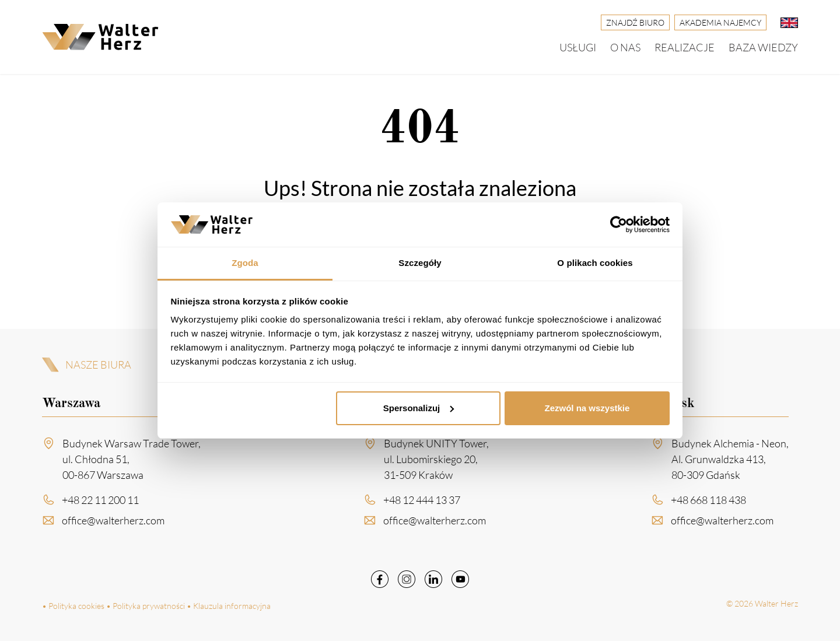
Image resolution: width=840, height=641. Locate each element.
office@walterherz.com (113, 523)
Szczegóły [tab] (420, 263)
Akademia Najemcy (720, 22)
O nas (625, 47)
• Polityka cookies (73, 606)
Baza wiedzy (763, 47)
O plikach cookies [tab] (595, 263)
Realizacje (685, 47)
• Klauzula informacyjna (229, 606)
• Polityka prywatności (146, 606)
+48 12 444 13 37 (422, 502)
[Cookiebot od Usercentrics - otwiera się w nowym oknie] (619, 225)
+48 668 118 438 (708, 502)
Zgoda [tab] (245, 263)
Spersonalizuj (419, 408)
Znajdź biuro (635, 22)
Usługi (578, 47)
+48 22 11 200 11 (100, 502)
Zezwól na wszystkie (587, 408)
